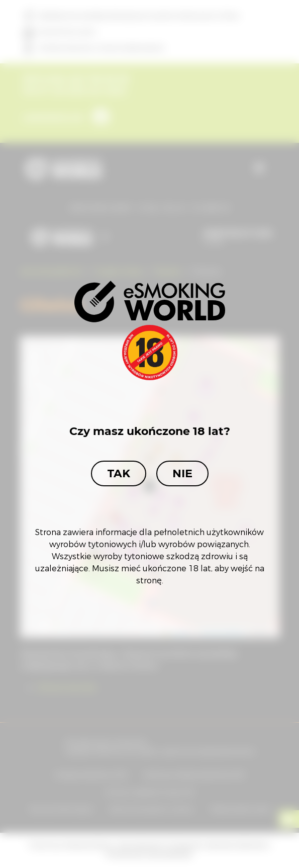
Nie (182, 473)
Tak (119, 473)
